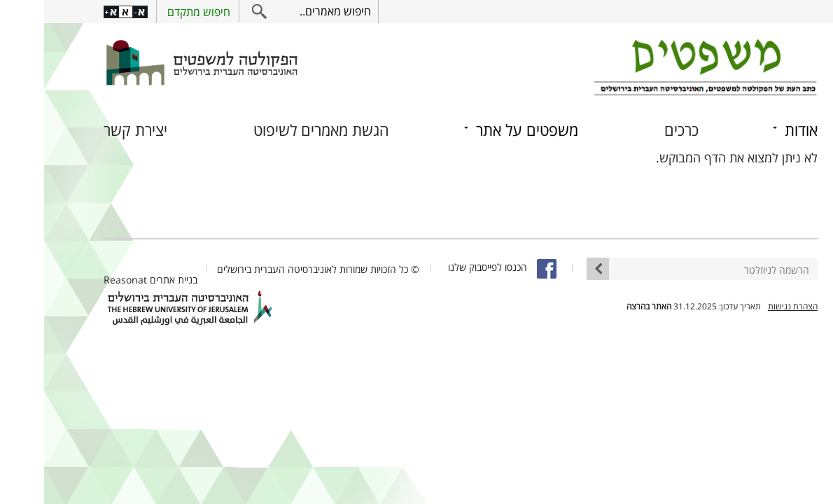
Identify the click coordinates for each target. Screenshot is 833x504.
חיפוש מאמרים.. (291, 11)
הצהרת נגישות (749, 306)
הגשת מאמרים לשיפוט (277, 130)
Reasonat (81, 280)
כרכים (637, 130)
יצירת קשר (91, 130)
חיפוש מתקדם (155, 12)
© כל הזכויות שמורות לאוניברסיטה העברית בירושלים (274, 269)
